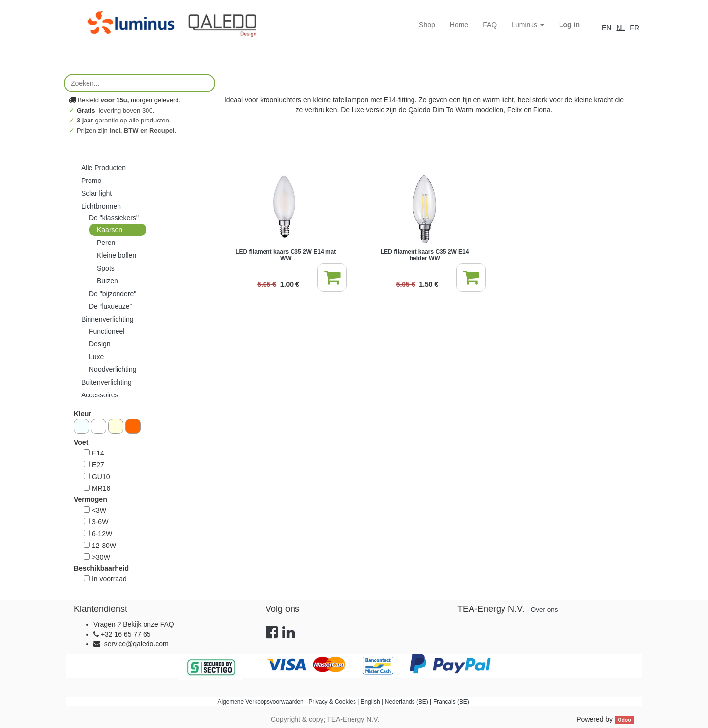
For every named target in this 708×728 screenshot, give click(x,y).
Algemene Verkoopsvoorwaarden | (263, 702)
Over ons (545, 610)
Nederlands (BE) (407, 702)
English (370, 702)
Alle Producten (103, 168)
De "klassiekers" (114, 218)
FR (634, 28)
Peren (106, 243)
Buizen (107, 281)
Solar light (96, 193)
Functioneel (107, 331)
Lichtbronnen (101, 206)
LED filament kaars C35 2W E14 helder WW (425, 255)
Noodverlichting (113, 369)
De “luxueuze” (110, 306)
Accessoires (100, 395)
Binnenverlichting (107, 319)
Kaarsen (110, 230)
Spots (106, 268)
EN (606, 28)
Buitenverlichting (106, 382)
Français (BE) (451, 702)
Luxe (96, 357)
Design (100, 344)
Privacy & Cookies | (334, 702)
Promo (91, 181)
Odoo (624, 720)
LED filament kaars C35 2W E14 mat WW (286, 255)
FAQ (167, 624)
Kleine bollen (117, 255)
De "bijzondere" (113, 294)
